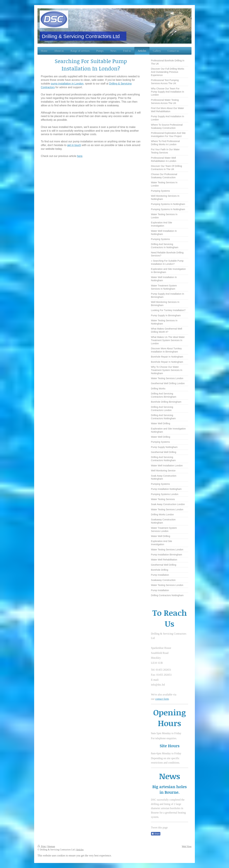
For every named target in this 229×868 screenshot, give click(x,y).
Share (156, 834)
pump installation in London (67, 84)
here (80, 156)
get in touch (74, 145)
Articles (80, 850)
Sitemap (51, 846)
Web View (187, 846)
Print (42, 846)
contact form (162, 699)
